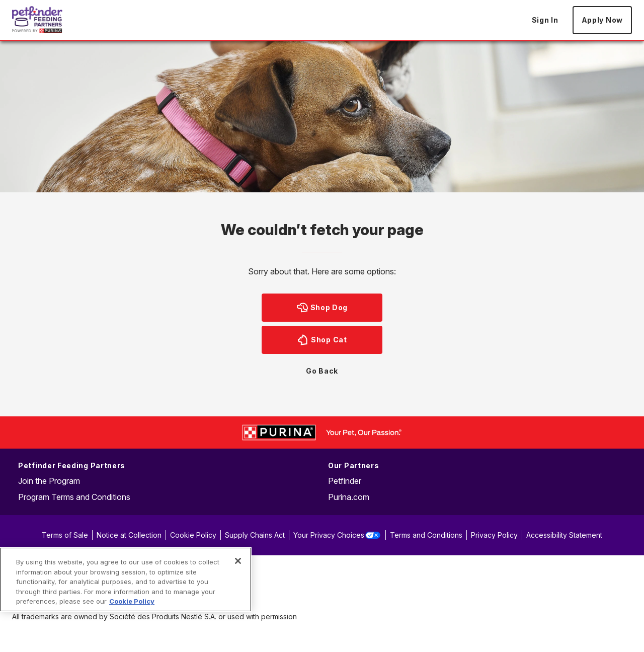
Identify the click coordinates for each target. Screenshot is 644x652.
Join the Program (49, 481)
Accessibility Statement (564, 535)
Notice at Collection (129, 535)
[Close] (238, 561)
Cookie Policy (193, 535)
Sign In (545, 20)
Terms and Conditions (426, 535)
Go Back (322, 371)
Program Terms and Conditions (74, 497)
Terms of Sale (65, 535)
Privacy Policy (494, 535)
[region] (126, 579)
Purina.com (349, 497)
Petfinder (345, 481)
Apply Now (602, 20)
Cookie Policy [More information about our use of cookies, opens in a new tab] (132, 601)
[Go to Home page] (37, 20)
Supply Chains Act (255, 535)
